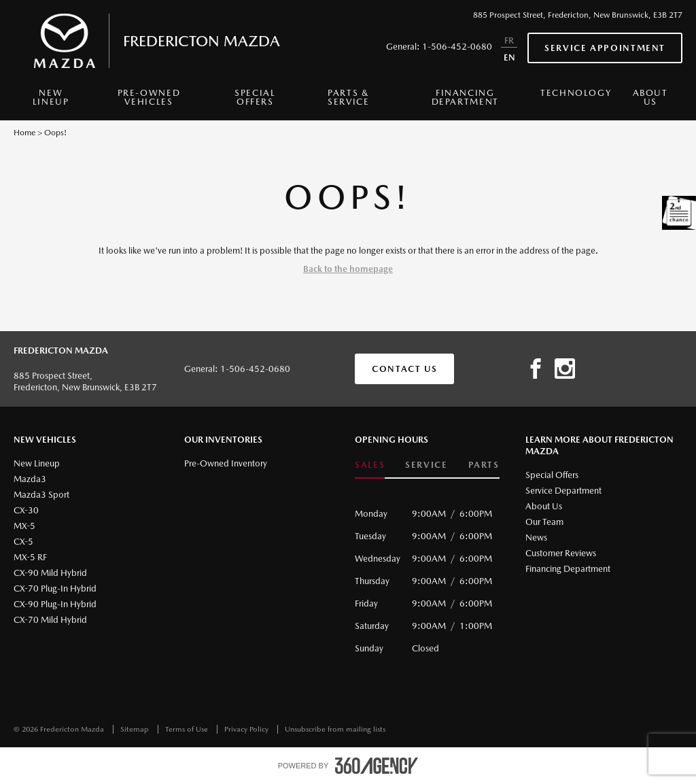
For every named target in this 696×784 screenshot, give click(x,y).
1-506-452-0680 (457, 47)
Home (24, 133)
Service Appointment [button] (605, 48)
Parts (484, 465)
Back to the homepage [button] (348, 269)
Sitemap (136, 729)
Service (426, 465)
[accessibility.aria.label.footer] (377, 766)
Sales (370, 465)
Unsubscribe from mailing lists (335, 729)
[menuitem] (51, 101)
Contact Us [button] (404, 369)
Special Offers (255, 97)
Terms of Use (188, 729)
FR (509, 40)
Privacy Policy (247, 729)
